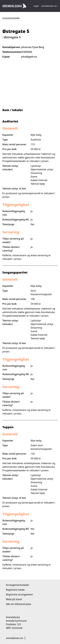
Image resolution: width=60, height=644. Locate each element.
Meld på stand (14, 599)
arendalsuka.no (49, 6)
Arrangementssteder (11, 18)
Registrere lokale (15, 590)
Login (36, 6)
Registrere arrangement (19, 594)
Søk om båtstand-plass (19, 604)
